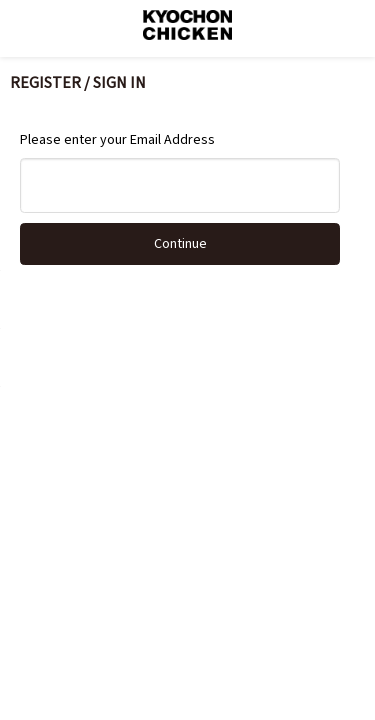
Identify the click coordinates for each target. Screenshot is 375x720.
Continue (180, 244)
